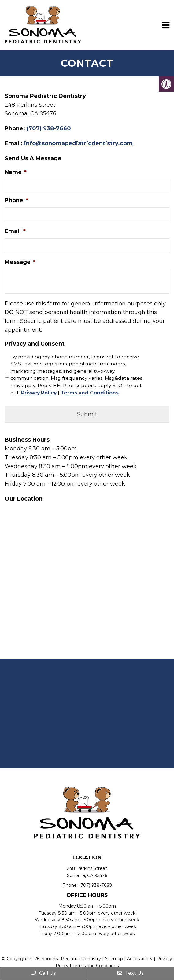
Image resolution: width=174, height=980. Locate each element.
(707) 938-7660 (49, 128)
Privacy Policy (39, 393)
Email (15, 231)
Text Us (130, 973)
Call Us (44, 973)
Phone (16, 200)
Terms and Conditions (90, 393)
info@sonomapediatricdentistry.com (78, 143)
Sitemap (114, 959)
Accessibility (140, 959)
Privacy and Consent (35, 344)
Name (16, 172)
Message (20, 262)
